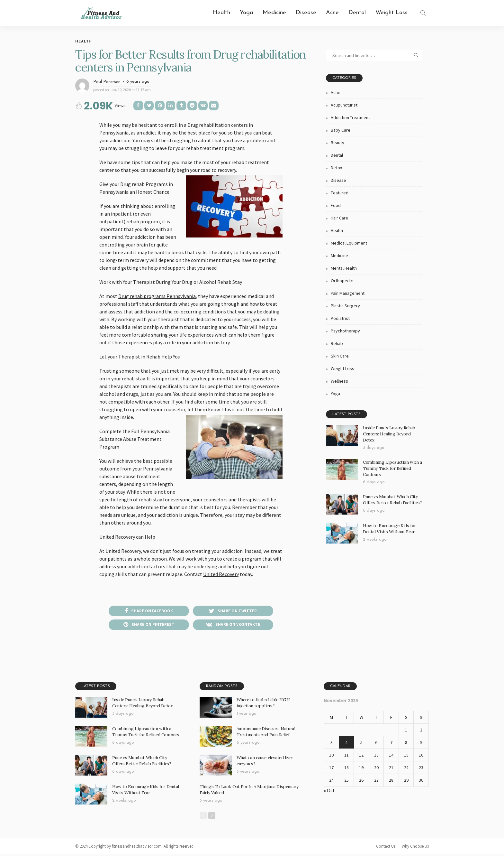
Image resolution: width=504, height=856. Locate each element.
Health (221, 13)
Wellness (339, 381)
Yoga (246, 13)
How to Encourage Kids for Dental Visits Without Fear (388, 522)
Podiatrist (340, 318)
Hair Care (339, 218)
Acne (332, 13)
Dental (357, 13)
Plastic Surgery (345, 306)
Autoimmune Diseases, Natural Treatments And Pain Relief (265, 733)
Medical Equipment (349, 243)
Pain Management (348, 293)
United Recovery (221, 574)
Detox (336, 168)
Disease (306, 13)
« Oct (329, 792)
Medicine (274, 13)
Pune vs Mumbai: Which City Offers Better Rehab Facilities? (392, 493)
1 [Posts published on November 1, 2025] (406, 731)
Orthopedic (342, 281)
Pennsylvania (114, 133)
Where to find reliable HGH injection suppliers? (262, 704)
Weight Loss (392, 13)
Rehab (337, 343)
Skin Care (340, 356)
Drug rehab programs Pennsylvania (157, 296)
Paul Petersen (107, 82)
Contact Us (386, 848)
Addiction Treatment (350, 117)
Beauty (337, 143)
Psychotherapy (345, 331)
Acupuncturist (344, 105)
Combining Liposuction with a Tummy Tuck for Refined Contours (391, 462)
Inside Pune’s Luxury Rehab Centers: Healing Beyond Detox (392, 430)
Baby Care (341, 130)
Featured (340, 193)
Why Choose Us (415, 848)
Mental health (344, 268)
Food (336, 205)
